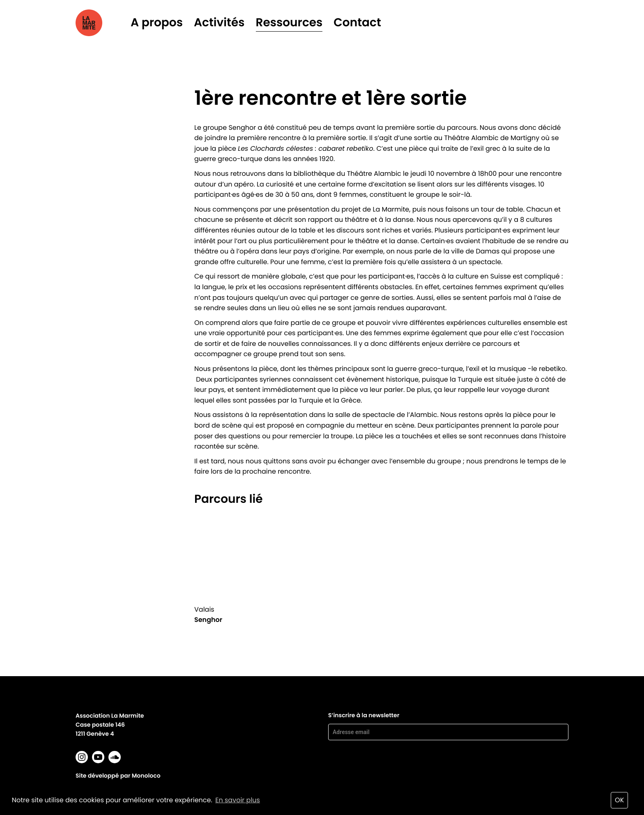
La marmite (100, 23)
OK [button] (619, 800)
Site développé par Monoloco (118, 776)
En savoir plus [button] (238, 800)
